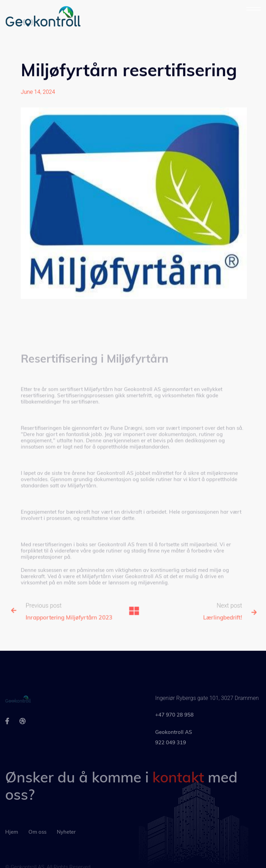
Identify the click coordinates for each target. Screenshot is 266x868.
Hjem (12, 840)
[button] (254, 9)
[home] (43, 17)
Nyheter (66, 840)
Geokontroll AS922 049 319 (174, 744)
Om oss (37, 840)
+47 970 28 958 (174, 722)
